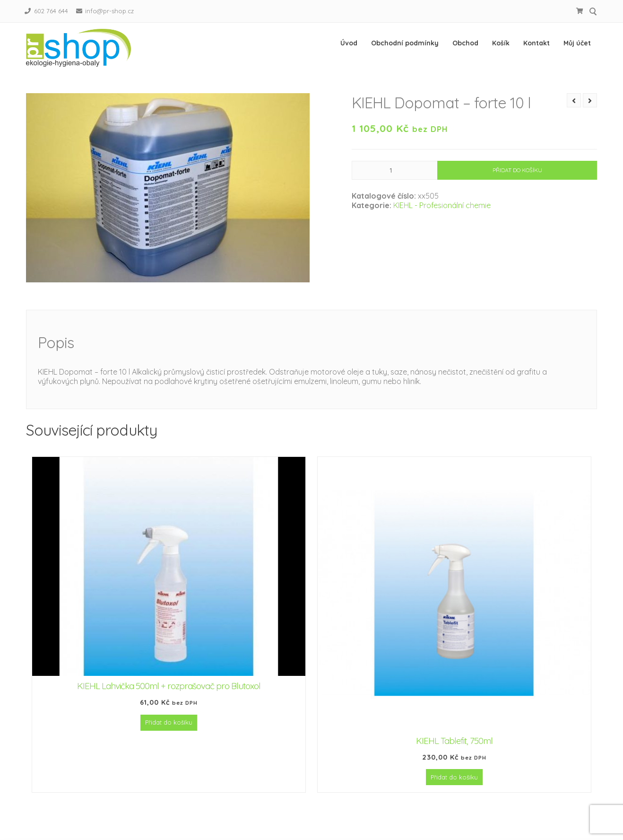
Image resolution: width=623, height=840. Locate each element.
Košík (501, 43)
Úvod (349, 43)
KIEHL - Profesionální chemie (442, 215)
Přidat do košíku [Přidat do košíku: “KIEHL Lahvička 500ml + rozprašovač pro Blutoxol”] (169, 732)
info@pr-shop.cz (109, 11)
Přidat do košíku (517, 179)
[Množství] (395, 180)
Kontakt (536, 43)
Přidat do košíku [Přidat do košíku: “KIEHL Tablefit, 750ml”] (454, 787)
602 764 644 (51, 11)
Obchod (465, 43)
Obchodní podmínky (405, 43)
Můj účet (577, 43)
